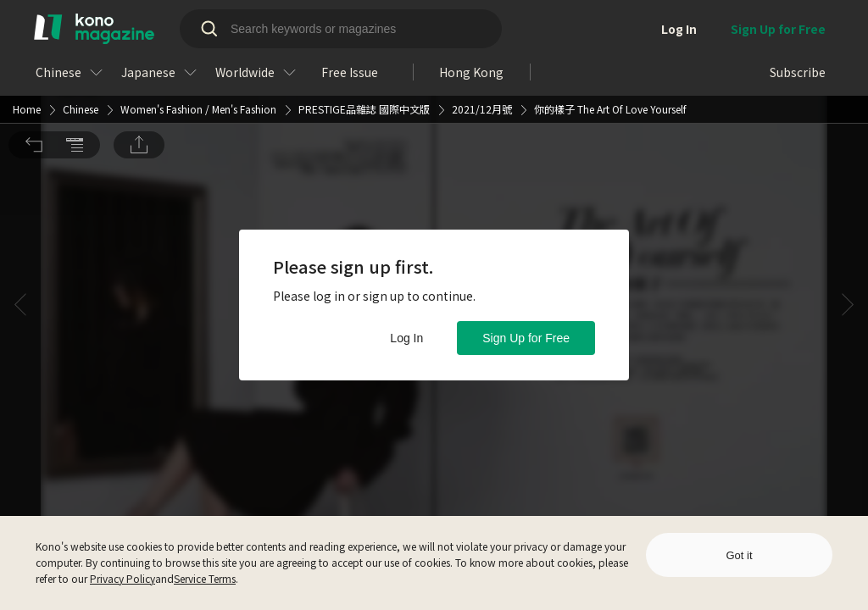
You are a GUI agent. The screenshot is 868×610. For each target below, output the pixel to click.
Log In (406, 338)
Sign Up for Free (526, 338)
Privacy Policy (122, 578)
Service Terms (205, 578)
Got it (739, 555)
